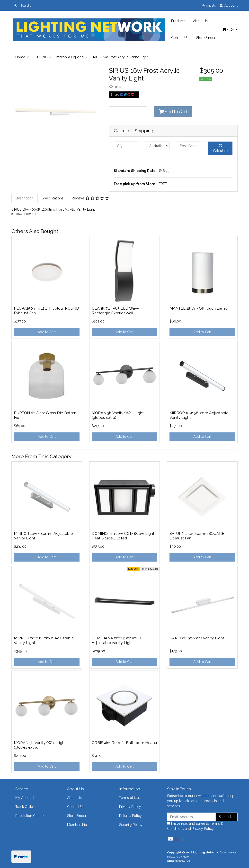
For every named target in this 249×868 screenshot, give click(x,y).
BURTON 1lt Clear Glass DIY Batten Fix (45, 415)
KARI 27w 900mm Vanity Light (197, 638)
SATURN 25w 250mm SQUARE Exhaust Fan (197, 536)
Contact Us (180, 38)
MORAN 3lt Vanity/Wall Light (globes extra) (118, 415)
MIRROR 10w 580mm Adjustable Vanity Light (199, 415)
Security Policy (131, 825)
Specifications (53, 198)
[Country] (157, 146)
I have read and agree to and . (195, 826)
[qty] (126, 146)
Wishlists (209, 5)
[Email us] (170, 839)
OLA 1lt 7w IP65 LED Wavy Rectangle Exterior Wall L (115, 311)
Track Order (25, 807)
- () (228, 29)
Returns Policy (130, 816)
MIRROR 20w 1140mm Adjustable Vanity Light (44, 640)
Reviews (90, 198)
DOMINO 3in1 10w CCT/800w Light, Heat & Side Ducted (123, 536)
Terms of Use (130, 798)
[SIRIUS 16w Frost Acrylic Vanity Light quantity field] (128, 112)
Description (25, 198)
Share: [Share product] (123, 94)
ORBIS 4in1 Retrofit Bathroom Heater (124, 743)
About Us (200, 21)
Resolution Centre (29, 816)
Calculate (220, 148)
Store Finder (206, 38)
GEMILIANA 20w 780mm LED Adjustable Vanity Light (119, 640)
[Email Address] (191, 817)
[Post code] (189, 146)
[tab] (25, 198)
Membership (77, 825)
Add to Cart (173, 112)
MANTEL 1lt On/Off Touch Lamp (198, 308)
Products (178, 21)
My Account (25, 798)
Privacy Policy (130, 807)
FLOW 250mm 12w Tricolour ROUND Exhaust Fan (46, 311)
